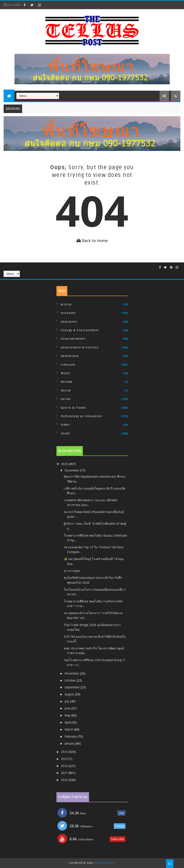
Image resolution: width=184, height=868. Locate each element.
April (68, 722)
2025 (65, 464)
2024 (65, 752)
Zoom (65, 433)
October (71, 680)
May (68, 715)
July (67, 701)
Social (66, 399)
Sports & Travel (73, 408)
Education (69, 322)
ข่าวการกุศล (72, 571)
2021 (65, 773)
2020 (65, 780)
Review (67, 382)
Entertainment (73, 339)
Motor (66, 373)
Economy (68, 313)
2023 (65, 759)
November (72, 673)
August (70, 694)
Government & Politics (80, 347)
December (72, 470)
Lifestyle (68, 365)
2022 (65, 766)
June (68, 708)
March (69, 729)
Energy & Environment (80, 330)
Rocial (66, 390)
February (71, 736)
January (70, 743)
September (73, 687)
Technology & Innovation (82, 416)
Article (66, 304)
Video (65, 425)
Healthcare (70, 356)
